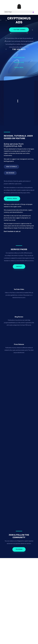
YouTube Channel (20, 30)
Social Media (19, 67)
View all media (12, 199)
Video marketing (19, 57)
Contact (19, 267)
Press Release (19, 62)
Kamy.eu (26, 634)
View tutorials (11, 167)
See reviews (10, 173)
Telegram (19, 549)
